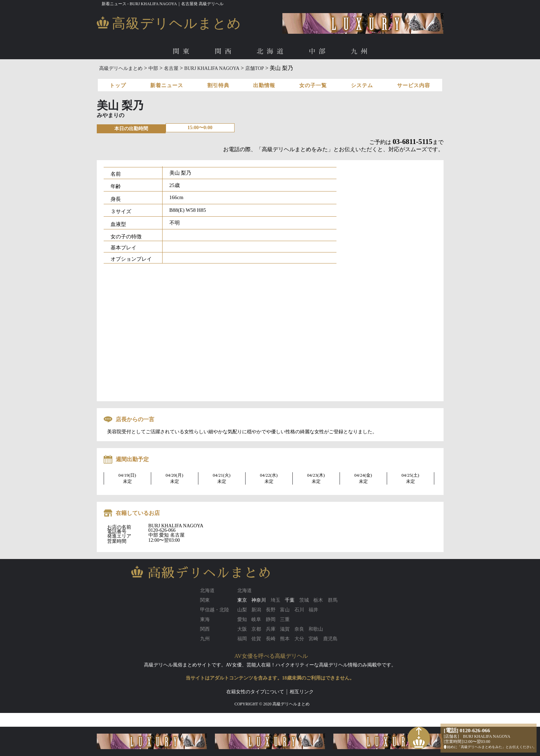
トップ (118, 85)
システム (362, 85)
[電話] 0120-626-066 (467, 730)
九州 (361, 51)
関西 (225, 51)
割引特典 (218, 85)
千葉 (290, 600)
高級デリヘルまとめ (121, 68)
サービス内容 (414, 85)
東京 (242, 600)
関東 (183, 51)
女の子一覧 (313, 85)
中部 (319, 51)
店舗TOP (255, 68)
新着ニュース (167, 85)
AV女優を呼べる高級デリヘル (271, 656)
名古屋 (171, 68)
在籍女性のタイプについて (255, 692)
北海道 (272, 51)
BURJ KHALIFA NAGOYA (212, 68)
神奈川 (259, 600)
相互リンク (302, 692)
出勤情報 (264, 85)
